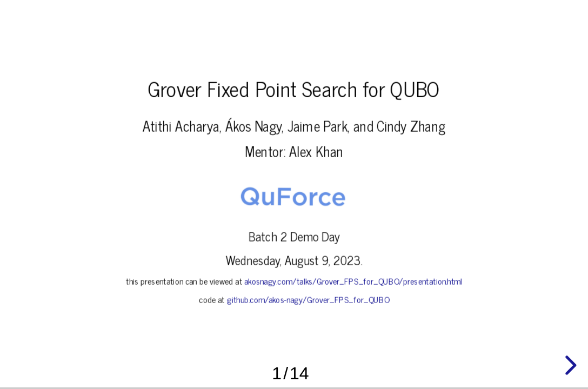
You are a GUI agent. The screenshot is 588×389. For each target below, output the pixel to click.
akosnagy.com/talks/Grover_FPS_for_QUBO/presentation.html (353, 281)
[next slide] (569, 365)
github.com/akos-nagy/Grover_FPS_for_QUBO (308, 300)
